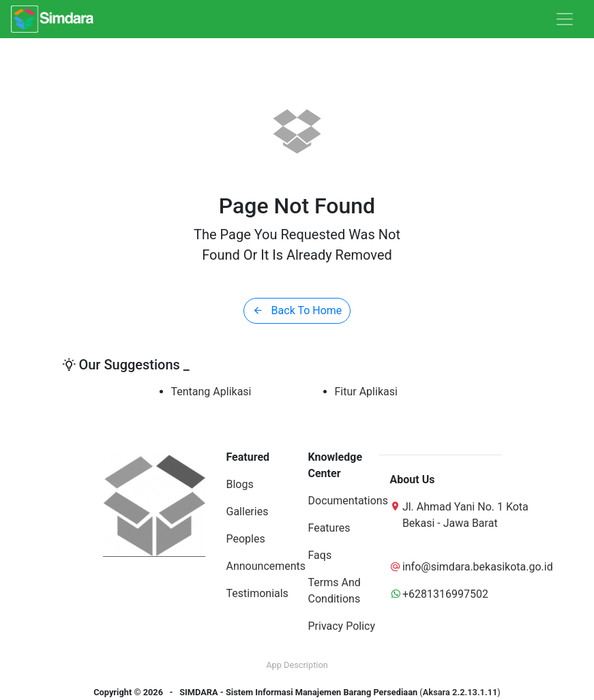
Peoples (246, 539)
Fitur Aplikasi (366, 392)
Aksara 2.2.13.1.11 (460, 692)
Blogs (240, 484)
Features (329, 528)
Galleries (248, 512)
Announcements (266, 566)
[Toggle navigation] (565, 19)
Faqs (320, 555)
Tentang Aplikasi (211, 392)
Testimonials (257, 593)
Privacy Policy (342, 626)
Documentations (348, 501)
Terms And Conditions (335, 591)
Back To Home (297, 310)
